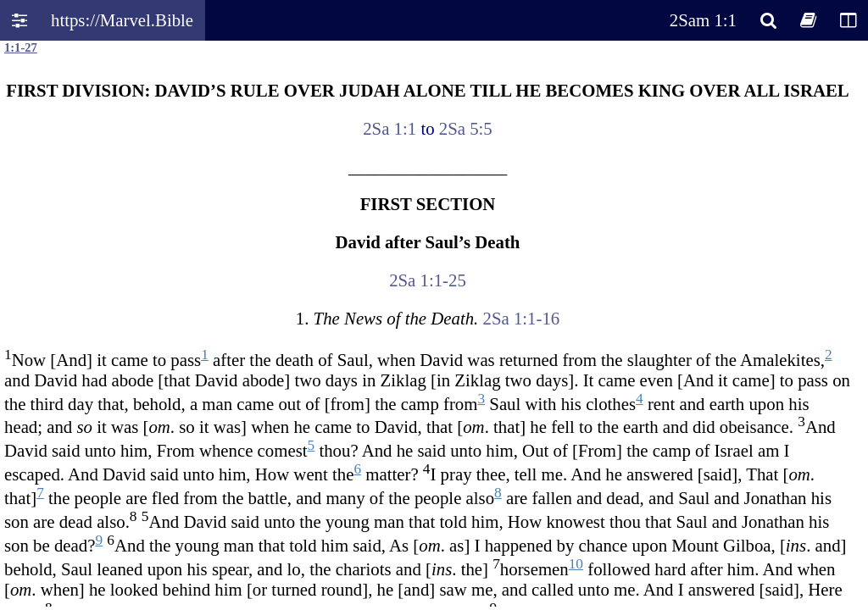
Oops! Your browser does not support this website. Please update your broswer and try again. (434, 324)
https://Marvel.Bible (122, 20)
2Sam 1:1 (703, 20)
